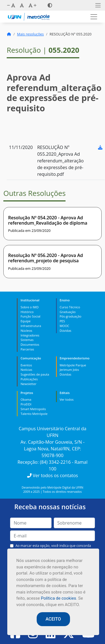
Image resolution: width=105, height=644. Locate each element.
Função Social (30, 316)
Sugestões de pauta (35, 374)
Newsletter (28, 384)
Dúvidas (66, 331)
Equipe (25, 321)
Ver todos (67, 399)
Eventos (26, 365)
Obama (26, 399)
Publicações (29, 379)
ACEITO (53, 619)
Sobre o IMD (29, 307)
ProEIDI (26, 404)
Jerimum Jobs (69, 370)
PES (62, 321)
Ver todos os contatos (53, 475)
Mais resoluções (31, 34)
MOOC (65, 326)
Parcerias (27, 349)
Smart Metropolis (33, 409)
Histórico (27, 312)
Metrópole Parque (73, 365)
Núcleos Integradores (30, 333)
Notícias (26, 370)
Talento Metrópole (34, 414)
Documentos (30, 344)
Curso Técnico (70, 307)
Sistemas (27, 340)
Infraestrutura (31, 326)
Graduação (68, 312)
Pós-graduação (70, 316)
